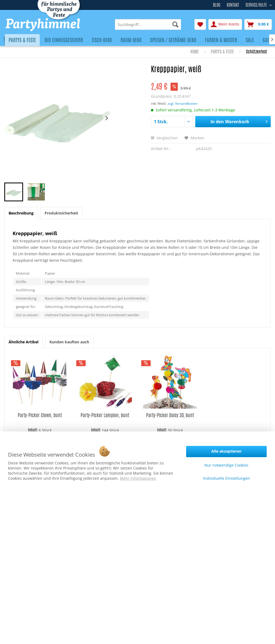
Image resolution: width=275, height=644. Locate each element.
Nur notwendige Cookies (226, 465)
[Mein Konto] (225, 24)
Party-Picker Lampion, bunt (105, 415)
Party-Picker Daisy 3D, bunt (170, 415)
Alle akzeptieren (226, 451)
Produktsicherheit (61, 213)
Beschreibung (21, 213)
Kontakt (233, 5)
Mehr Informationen (138, 478)
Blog (217, 5)
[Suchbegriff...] (148, 24)
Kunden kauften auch (69, 342)
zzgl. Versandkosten (182, 103)
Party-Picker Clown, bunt (40, 415)
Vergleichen (164, 138)
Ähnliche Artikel (23, 342)
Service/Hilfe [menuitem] (257, 4)
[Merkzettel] (200, 24)
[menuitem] (148, 24)
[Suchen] (175, 24)
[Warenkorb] (258, 24)
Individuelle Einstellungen (227, 478)
